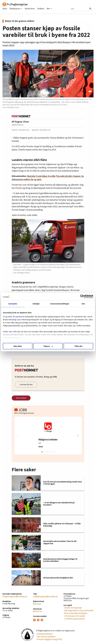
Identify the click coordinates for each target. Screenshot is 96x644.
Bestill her (38, 611)
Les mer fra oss (26, 384)
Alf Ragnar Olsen (20, 122)
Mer (49, 9)
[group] (48, 435)
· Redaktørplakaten (44, 634)
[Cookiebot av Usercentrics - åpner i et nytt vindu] (82, 296)
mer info (13, 331)
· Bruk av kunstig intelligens (75, 613)
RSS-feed (37, 604)
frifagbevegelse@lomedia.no (15, 596)
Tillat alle (78, 346)
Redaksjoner (16, 9)
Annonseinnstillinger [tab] (60, 304)
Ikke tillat (18, 346)
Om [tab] (83, 304)
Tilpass (48, 346)
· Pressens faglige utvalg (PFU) (49, 639)
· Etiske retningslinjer (73, 608)
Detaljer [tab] (36, 304)
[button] (78, 435)
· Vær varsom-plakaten (46, 637)
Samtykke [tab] (13, 304)
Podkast (41, 9)
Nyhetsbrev (30, 9)
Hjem (5, 9)
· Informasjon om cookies (74, 616)
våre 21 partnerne (16, 316)
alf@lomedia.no (18, 125)
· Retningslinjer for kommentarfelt (79, 610)
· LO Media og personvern (74, 619)
